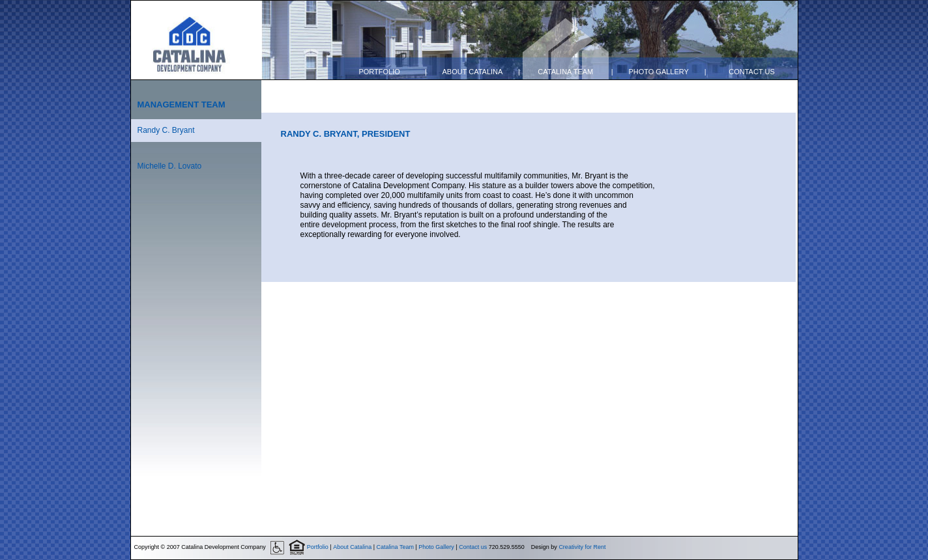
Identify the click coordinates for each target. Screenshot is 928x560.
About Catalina (472, 72)
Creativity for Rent (582, 547)
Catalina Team (565, 72)
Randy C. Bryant (166, 130)
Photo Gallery (659, 72)
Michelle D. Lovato (170, 166)
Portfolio (379, 72)
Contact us (752, 72)
